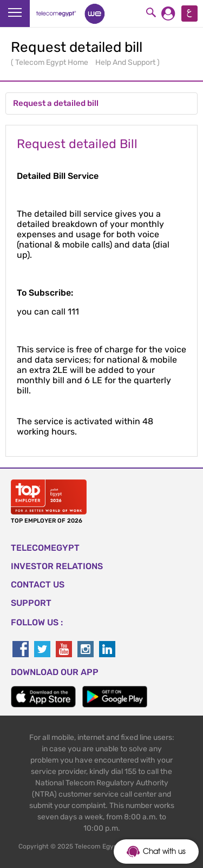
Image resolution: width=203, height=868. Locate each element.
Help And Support (126, 62)
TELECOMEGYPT (45, 548)
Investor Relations (57, 566)
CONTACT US (38, 585)
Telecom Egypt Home (53, 62)
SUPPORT (31, 603)
